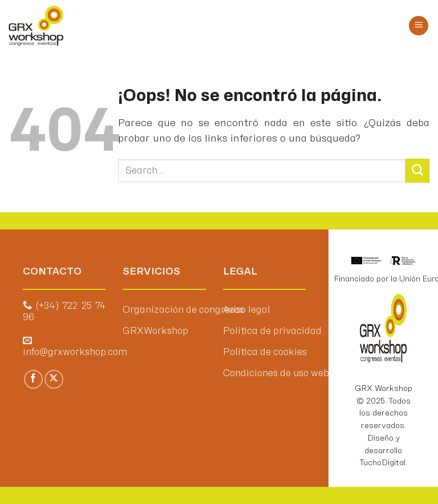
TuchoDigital (383, 463)
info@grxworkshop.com (75, 352)
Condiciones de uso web (276, 373)
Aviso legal (247, 310)
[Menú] (419, 26)
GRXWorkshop (155, 331)
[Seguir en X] (54, 379)
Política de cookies (265, 352)
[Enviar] (417, 171)
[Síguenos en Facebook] (33, 379)
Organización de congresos (183, 310)
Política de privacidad (272, 331)
